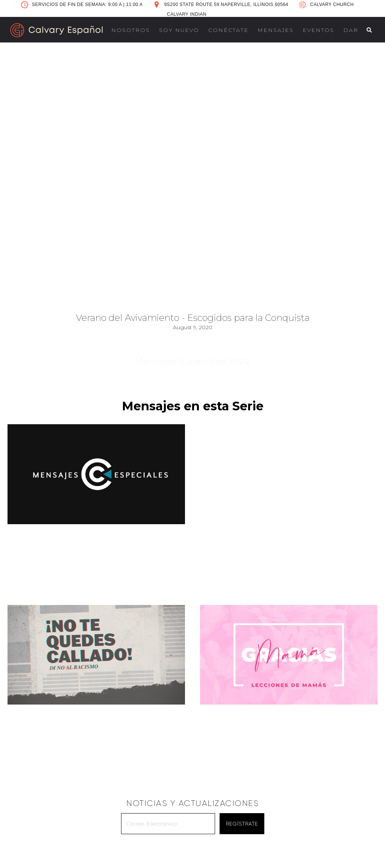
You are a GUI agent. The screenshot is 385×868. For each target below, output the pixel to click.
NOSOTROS (131, 30)
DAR (351, 30)
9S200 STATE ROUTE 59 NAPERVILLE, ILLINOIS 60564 (226, 5)
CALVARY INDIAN (187, 14)
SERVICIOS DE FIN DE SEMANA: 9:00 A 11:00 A (87, 5)
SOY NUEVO (179, 30)
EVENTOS (318, 30)
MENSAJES (276, 30)
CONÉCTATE (228, 30)
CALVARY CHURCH (332, 5)
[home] (56, 30)
